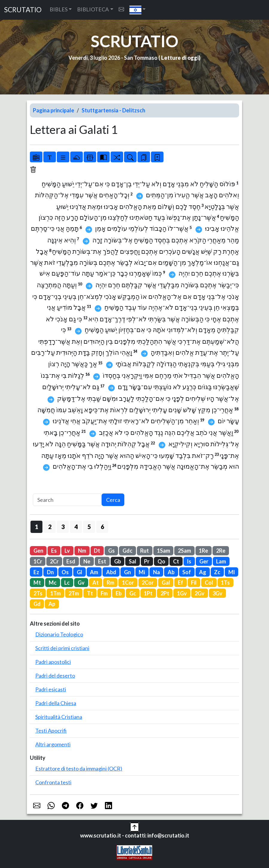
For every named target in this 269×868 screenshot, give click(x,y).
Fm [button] (104, 593)
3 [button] (63, 527)
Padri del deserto (55, 676)
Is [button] (189, 561)
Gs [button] (111, 551)
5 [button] (89, 527)
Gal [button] (166, 583)
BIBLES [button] (59, 9)
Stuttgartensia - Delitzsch (113, 110)
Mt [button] (37, 583)
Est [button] (102, 561)
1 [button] (37, 527)
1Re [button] (203, 551)
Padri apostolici (53, 662)
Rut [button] (145, 551)
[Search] (67, 500)
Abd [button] (111, 572)
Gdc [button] (127, 551)
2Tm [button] (74, 593)
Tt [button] (90, 593)
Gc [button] (133, 593)
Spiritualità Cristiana (59, 717)
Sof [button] (187, 572)
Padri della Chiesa (56, 703)
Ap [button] (52, 604)
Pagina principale (54, 110)
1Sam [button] (163, 551)
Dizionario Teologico (59, 634)
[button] (138, 10)
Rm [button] (110, 583)
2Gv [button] (200, 593)
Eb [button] (119, 593)
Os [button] (65, 572)
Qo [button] (161, 561)
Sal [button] (133, 561)
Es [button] (54, 551)
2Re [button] (221, 551)
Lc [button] (67, 583)
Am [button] (94, 572)
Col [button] (209, 583)
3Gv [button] (217, 593)
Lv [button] (67, 551)
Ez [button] (36, 572)
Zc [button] (217, 572)
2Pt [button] (165, 593)
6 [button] (102, 527)
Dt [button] (97, 551)
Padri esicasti (51, 689)
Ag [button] (203, 572)
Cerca (113, 500)
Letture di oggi (180, 58)
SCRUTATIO (23, 10)
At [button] (95, 583)
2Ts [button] (38, 593)
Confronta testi (53, 782)
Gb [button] (118, 561)
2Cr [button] (54, 561)
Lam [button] (221, 561)
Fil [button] (194, 583)
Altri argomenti (53, 744)
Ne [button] (87, 561)
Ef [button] (181, 583)
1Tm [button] (55, 593)
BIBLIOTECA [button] (93, 9)
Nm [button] (82, 551)
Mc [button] (53, 583)
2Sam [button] (184, 551)
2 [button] (50, 527)
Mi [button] (142, 572)
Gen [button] (38, 551)
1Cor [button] (128, 583)
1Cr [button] (38, 561)
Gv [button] (81, 583)
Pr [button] (147, 561)
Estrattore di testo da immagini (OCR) (79, 768)
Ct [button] (176, 561)
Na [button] (156, 572)
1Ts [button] (225, 583)
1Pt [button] (148, 593)
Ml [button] (232, 572)
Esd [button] (71, 561)
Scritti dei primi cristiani (62, 648)
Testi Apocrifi (51, 731)
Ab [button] (171, 572)
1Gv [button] (182, 593)
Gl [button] (80, 572)
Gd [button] (37, 604)
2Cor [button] (148, 583)
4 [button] (76, 527)
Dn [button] (50, 572)
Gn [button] (127, 572)
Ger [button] (204, 561)
